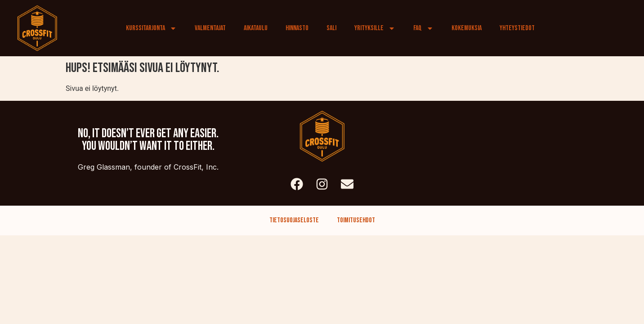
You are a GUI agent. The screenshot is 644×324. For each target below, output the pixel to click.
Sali (331, 28)
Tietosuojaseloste (294, 220)
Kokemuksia (467, 28)
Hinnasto (297, 28)
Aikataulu (256, 28)
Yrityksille (375, 28)
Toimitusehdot (356, 220)
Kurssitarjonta (151, 28)
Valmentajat (210, 28)
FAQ (423, 28)
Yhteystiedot (517, 28)
